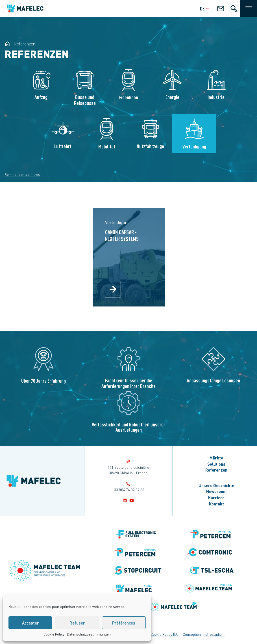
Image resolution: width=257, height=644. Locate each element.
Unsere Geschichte (216, 485)
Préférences (124, 623)
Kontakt (216, 504)
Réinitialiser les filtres (22, 175)
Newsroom (216, 491)
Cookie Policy (54, 634)
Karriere (216, 498)
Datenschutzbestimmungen (89, 634)
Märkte (216, 458)
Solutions (216, 464)
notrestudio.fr (214, 634)
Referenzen (216, 470)
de (205, 8)
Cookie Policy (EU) (165, 634)
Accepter (30, 623)
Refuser (77, 623)
